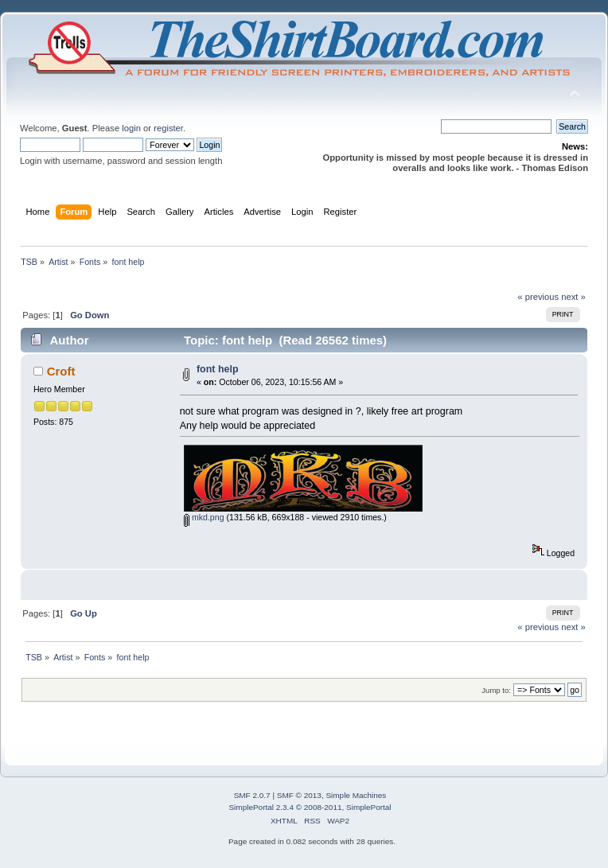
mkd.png (204, 517)
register (168, 128)
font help (218, 369)
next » (573, 297)
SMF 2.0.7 (252, 795)
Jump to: (496, 690)
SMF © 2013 (299, 795)
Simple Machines (356, 795)
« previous (538, 297)
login (131, 128)
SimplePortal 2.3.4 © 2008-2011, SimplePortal (310, 807)
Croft (61, 371)
